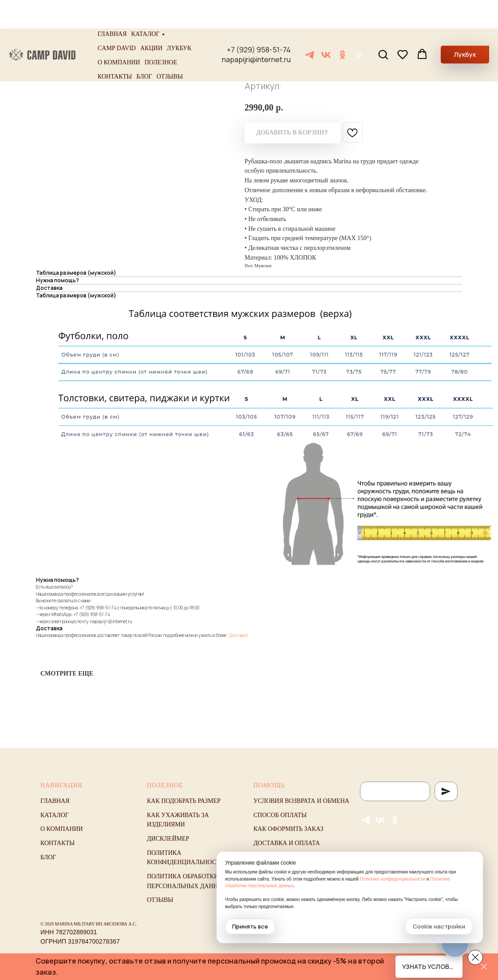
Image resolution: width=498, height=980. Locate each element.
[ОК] (342, 26)
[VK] (326, 26)
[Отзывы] (359, 26)
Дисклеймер (168, 839)
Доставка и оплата (287, 843)
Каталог (146, 6)
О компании (119, 34)
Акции (151, 20)
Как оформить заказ (289, 829)
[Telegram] (310, 26)
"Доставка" (238, 635)
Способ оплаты (280, 815)
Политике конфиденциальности (393, 879)
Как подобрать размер (184, 801)
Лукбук (179, 20)
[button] (383, 26)
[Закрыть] (484, 967)
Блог (144, 48)
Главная (112, 6)
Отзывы (170, 48)
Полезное (161, 34)
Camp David (117, 20)
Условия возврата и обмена (301, 801)
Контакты (115, 48)
